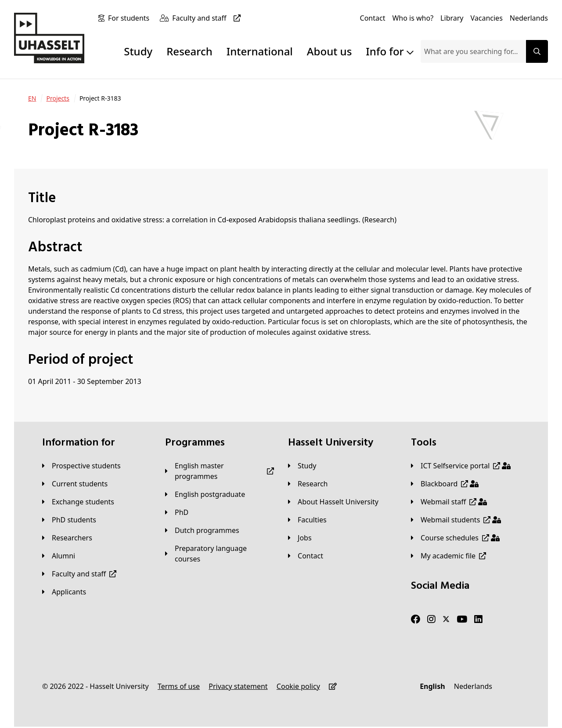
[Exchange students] (78, 502)
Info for (390, 51)
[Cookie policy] (298, 686)
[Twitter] (446, 619)
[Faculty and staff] (208, 18)
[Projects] (58, 98)
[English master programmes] (220, 471)
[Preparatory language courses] (220, 554)
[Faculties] (307, 520)
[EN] (32, 98)
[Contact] (373, 18)
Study (138, 51)
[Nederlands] (529, 18)
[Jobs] (300, 538)
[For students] (130, 18)
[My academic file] (449, 556)
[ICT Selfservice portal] (461, 466)
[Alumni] (59, 556)
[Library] (452, 18)
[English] (432, 686)
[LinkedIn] (478, 619)
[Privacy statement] (238, 686)
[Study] (302, 466)
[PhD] (177, 512)
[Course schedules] (455, 538)
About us (329, 51)
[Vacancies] (487, 18)
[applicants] (64, 592)
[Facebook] (416, 619)
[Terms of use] (179, 686)
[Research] (308, 484)
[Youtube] (462, 619)
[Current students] (75, 484)
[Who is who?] (413, 18)
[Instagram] (431, 619)
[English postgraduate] (205, 494)
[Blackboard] (445, 484)
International (260, 51)
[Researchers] (67, 538)
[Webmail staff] (449, 502)
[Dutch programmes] (202, 530)
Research (189, 51)
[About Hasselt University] (333, 502)
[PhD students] (69, 520)
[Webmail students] (456, 520)
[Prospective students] (81, 466)
